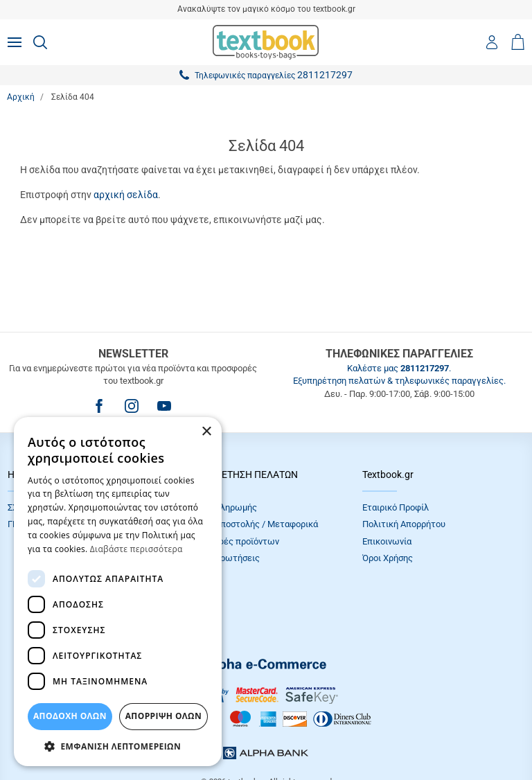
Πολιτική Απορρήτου (404, 524)
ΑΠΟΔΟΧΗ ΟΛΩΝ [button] (70, 716)
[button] (118, 746)
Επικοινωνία (387, 541)
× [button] (206, 432)
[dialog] (118, 592)
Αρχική (21, 97)
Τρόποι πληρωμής (221, 507)
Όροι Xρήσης (388, 558)
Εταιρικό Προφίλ (396, 507)
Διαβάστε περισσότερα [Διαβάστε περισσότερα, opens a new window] (136, 549)
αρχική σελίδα (126, 195)
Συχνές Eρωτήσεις (222, 558)
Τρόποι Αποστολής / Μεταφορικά (251, 524)
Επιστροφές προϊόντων (232, 541)
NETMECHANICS (310, 735)
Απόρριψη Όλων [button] (163, 716)
